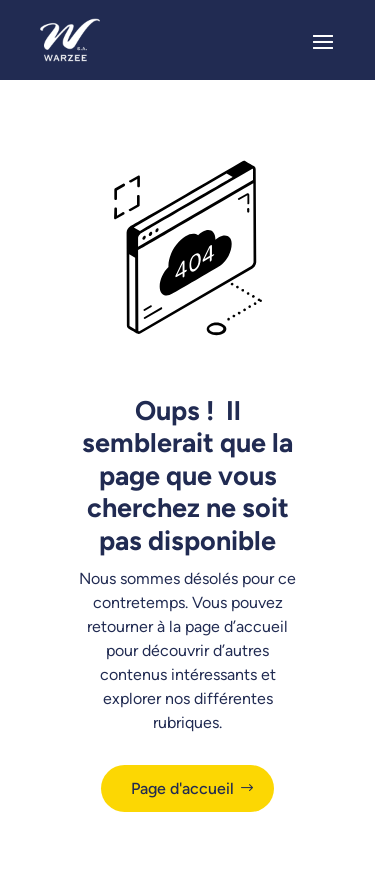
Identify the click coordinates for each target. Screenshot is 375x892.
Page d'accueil (182, 788)
